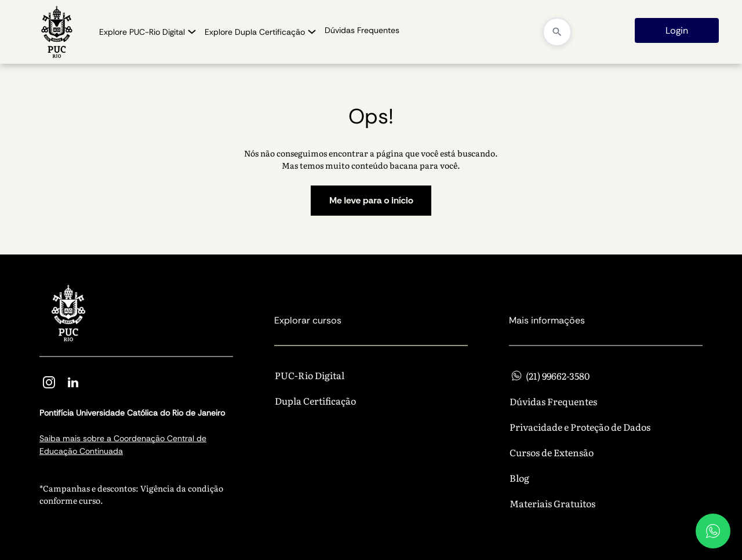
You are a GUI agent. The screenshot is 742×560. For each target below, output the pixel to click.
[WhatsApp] (713, 531)
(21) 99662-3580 (550, 375)
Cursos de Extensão (552, 452)
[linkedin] (73, 384)
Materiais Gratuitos (552, 503)
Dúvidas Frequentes (553, 401)
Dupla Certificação (315, 401)
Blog (519, 478)
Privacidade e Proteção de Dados (580, 427)
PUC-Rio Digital (310, 375)
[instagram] (49, 384)
